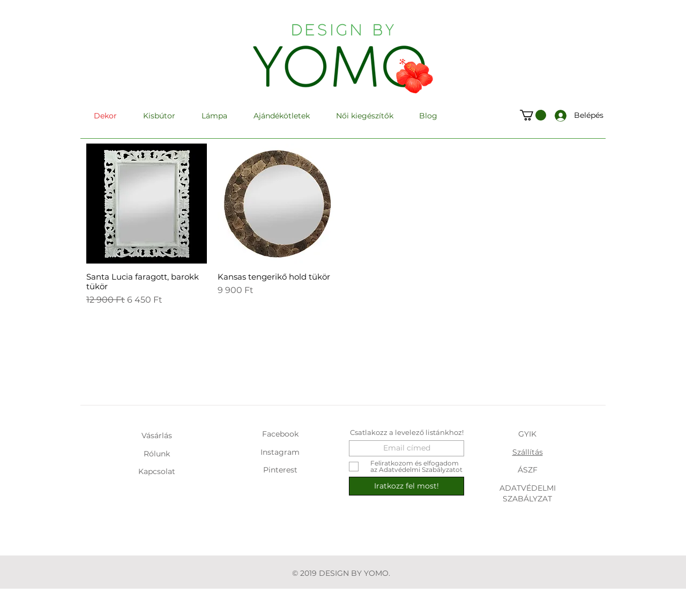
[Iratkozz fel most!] (407, 486)
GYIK (527, 434)
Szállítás (528, 452)
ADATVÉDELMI (528, 488)
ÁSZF (528, 470)
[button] (533, 115)
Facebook (280, 434)
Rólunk (157, 454)
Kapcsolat (157, 471)
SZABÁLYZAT (527, 499)
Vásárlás (157, 435)
